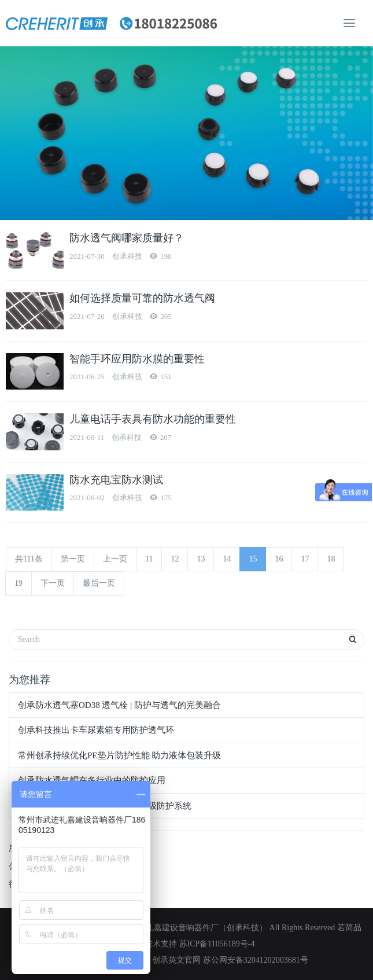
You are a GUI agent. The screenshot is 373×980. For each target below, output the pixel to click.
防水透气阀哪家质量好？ (127, 238)
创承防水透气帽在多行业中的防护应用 (92, 780)
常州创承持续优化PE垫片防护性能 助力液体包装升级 (119, 755)
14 (227, 559)
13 (201, 559)
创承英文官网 (176, 960)
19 (19, 583)
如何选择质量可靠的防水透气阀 (142, 298)
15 (253, 559)
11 (149, 559)
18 (331, 559)
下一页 (53, 583)
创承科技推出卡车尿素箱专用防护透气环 (96, 730)
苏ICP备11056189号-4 (217, 944)
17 (305, 559)
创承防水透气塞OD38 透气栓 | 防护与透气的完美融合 (119, 705)
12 (175, 559)
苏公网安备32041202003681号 (256, 960)
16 (279, 559)
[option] (186, 133)
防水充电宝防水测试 (116, 480)
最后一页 (99, 583)
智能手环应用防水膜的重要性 (137, 359)
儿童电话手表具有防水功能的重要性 (153, 419)
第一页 (73, 559)
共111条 (29, 559)
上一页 (115, 559)
